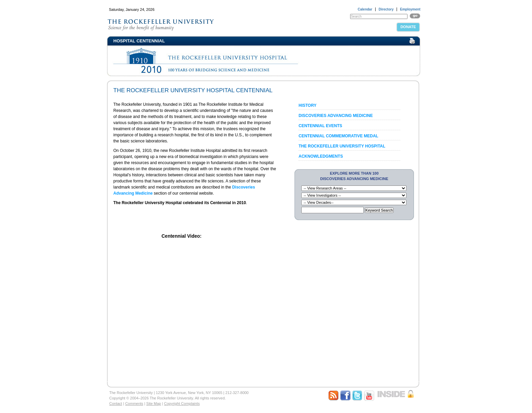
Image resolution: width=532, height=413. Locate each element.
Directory (386, 9)
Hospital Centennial (139, 41)
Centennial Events (320, 126)
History (308, 105)
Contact (116, 404)
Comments (134, 404)
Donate (408, 27)
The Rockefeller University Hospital (342, 146)
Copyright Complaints (182, 404)
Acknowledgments (321, 156)
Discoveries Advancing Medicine (336, 116)
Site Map (154, 404)
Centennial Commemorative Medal (338, 136)
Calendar (365, 9)
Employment (410, 9)
